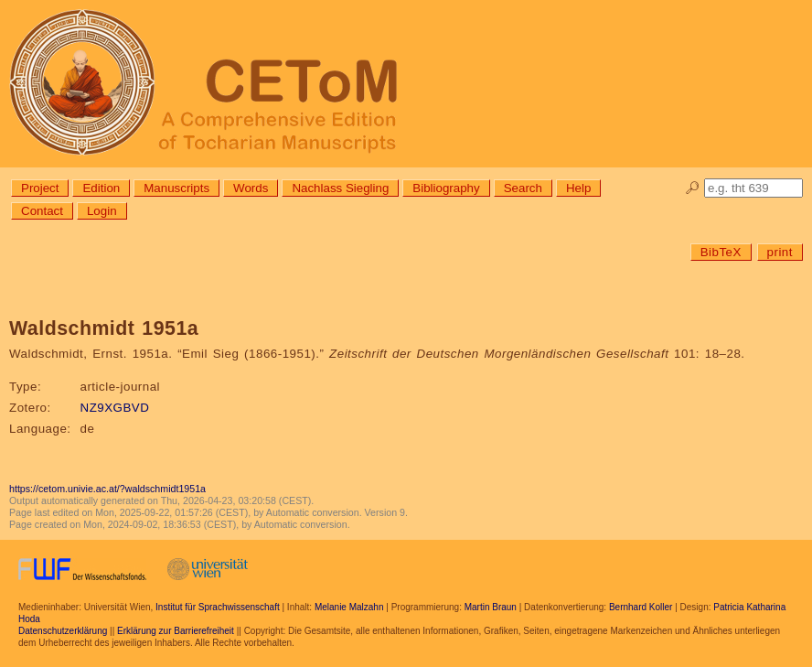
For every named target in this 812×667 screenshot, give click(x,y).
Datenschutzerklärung (63, 631)
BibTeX (721, 252)
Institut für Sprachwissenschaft (218, 607)
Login (102, 211)
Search (523, 188)
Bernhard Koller (641, 607)
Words (251, 188)
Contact (42, 211)
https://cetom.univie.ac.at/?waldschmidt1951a (107, 489)
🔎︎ (693, 188)
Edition (101, 188)
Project (40, 188)
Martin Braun (491, 607)
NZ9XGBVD (115, 408)
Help (578, 188)
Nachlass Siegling (340, 188)
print (780, 252)
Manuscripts (176, 188)
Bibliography (446, 188)
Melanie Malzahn (349, 607)
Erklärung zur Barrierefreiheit (176, 631)
